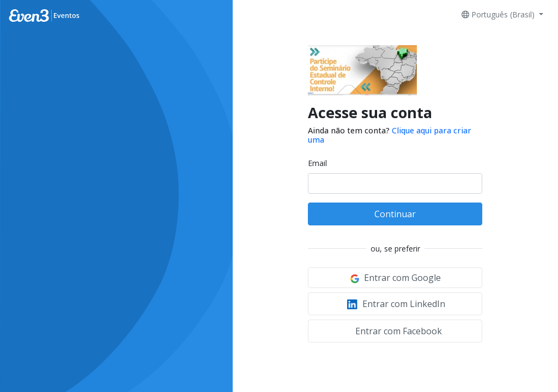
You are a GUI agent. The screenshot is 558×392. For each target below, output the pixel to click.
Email (317, 163)
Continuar (395, 214)
